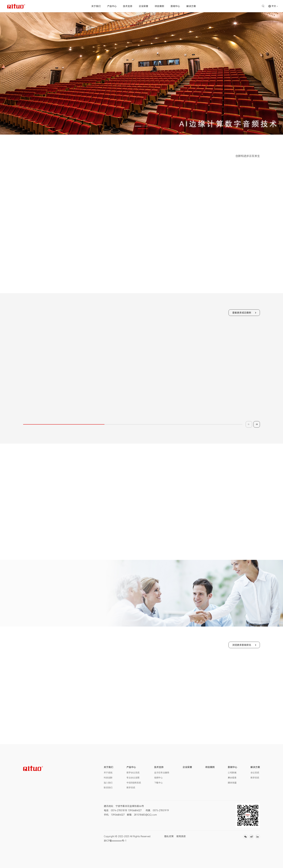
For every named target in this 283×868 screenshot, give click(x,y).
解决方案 (191, 6)
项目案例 (159, 6)
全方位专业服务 (162, 773)
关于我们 (96, 6)
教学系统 (131, 788)
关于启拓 (108, 773)
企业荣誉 (143, 6)
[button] (131, 126)
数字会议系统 (133, 773)
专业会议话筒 (133, 778)
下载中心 (158, 783)
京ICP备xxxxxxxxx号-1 (115, 841)
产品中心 (112, 6)
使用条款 (181, 836)
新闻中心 (175, 6)
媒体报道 (232, 783)
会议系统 (255, 773)
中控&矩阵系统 (134, 783)
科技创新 (108, 778)
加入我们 (108, 783)
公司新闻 (232, 773)
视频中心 (158, 778)
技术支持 (128, 6)
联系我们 (108, 788)
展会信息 (232, 778)
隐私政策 (169, 836)
